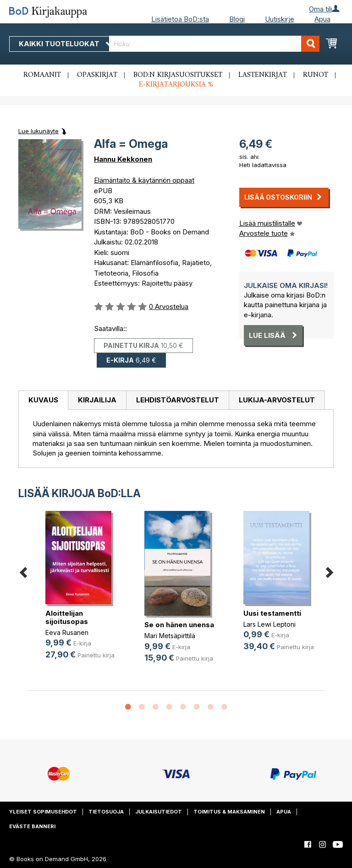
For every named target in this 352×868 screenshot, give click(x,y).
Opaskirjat (97, 75)
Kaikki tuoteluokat (66, 44)
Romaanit (42, 75)
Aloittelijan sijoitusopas (67, 617)
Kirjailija (97, 400)
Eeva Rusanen (67, 632)
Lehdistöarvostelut (178, 400)
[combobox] (214, 44)
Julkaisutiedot (159, 812)
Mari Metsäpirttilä (170, 636)
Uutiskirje (280, 19)
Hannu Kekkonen (123, 159)
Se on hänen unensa (179, 625)
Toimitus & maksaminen (229, 812)
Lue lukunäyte (38, 131)
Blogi (237, 19)
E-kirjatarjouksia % (176, 85)
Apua (322, 19)
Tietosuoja (106, 812)
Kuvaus (43, 400)
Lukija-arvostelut (277, 400)
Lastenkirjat (263, 75)
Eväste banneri (32, 826)
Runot (316, 75)
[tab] (43, 401)
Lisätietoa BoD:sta (180, 19)
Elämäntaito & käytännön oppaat (144, 180)
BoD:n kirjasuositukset (178, 75)
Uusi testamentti (272, 613)
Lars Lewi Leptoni (269, 624)
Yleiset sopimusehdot (43, 812)
